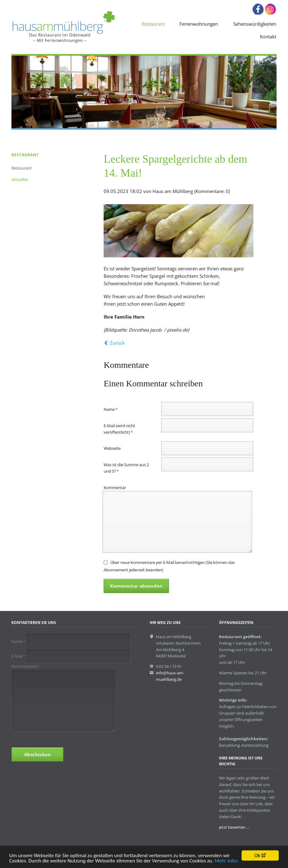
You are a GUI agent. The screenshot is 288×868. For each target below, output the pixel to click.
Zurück (117, 343)
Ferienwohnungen (199, 24)
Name (113, 409)
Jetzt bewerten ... (234, 827)
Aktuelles (20, 179)
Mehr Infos (226, 862)
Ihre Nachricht (26, 666)
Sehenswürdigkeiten (255, 24)
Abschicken (37, 754)
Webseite (112, 448)
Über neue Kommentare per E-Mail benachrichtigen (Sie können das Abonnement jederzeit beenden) (169, 566)
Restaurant (153, 24)
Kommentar (115, 488)
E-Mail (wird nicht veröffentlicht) (119, 429)
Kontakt (268, 37)
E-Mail (19, 656)
